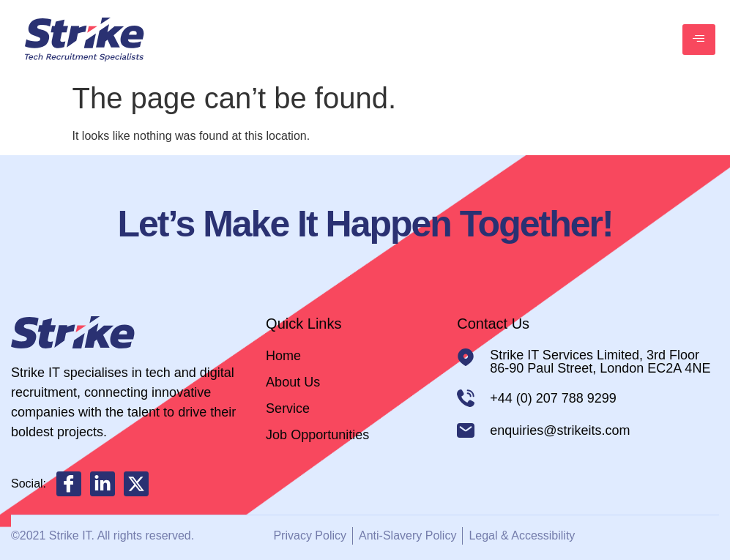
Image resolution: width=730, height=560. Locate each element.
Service (288, 408)
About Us (293, 382)
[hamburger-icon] (699, 40)
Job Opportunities (317, 435)
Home (283, 356)
